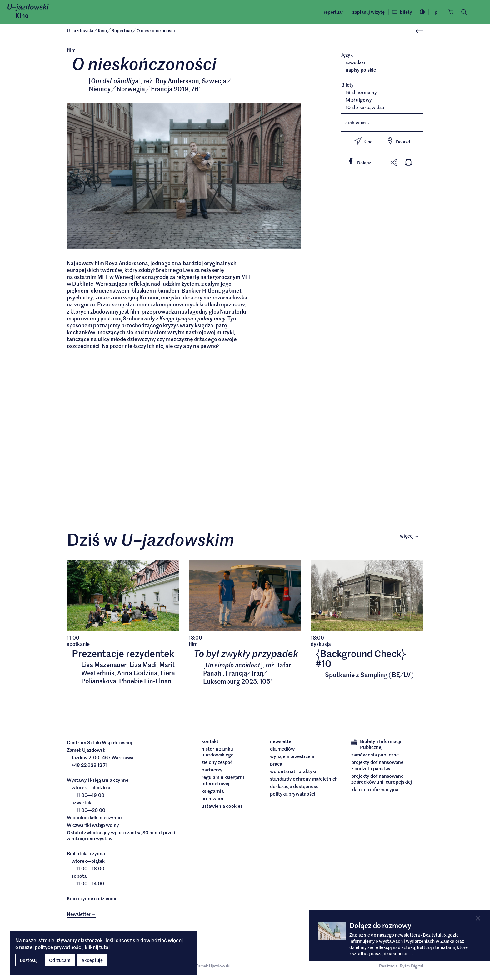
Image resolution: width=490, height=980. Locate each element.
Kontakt (210, 742)
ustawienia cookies (222, 807)
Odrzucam (60, 960)
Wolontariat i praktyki (293, 772)
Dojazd (398, 141)
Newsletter (282, 742)
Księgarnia (213, 792)
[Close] (478, 918)
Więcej (412, 537)
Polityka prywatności (293, 795)
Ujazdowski (80, 30)
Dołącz (363, 162)
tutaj (104, 947)
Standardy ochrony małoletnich (304, 780)
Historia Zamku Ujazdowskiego (218, 753)
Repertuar (332, 12)
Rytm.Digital (411, 967)
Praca (276, 765)
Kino (22, 15)
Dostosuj (29, 960)
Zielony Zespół (217, 764)
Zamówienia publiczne (375, 756)
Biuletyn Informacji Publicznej (376, 745)
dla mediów (282, 750)
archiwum (358, 123)
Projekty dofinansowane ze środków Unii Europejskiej (382, 780)
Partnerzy (212, 771)
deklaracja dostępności (295, 787)
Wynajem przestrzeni (292, 757)
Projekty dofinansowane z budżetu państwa (377, 767)
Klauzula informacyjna (375, 791)
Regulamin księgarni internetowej (223, 782)
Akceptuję (92, 960)
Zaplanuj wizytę (367, 12)
